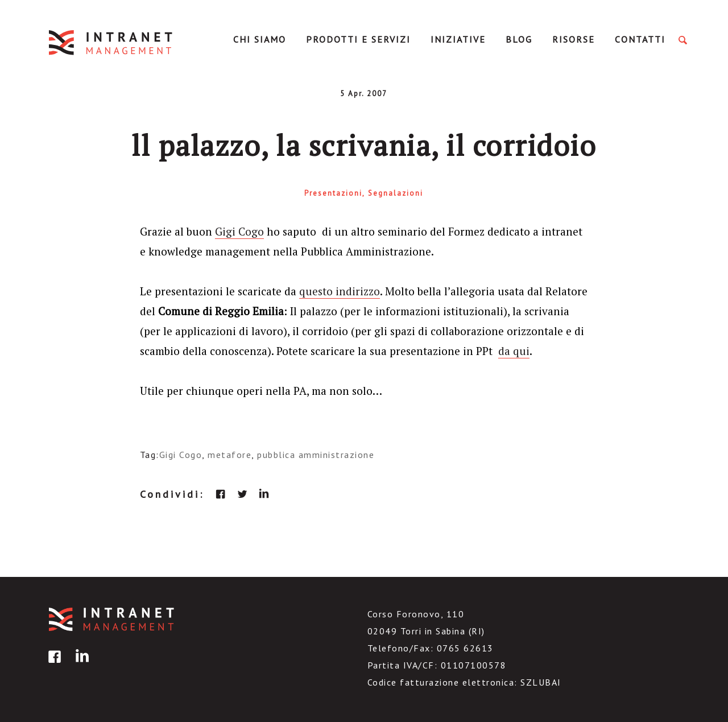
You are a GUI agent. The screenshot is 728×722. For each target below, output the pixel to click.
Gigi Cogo (239, 231)
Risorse (574, 39)
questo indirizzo (340, 291)
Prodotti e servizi (358, 39)
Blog (519, 39)
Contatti (640, 39)
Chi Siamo (260, 39)
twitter (242, 494)
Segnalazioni (396, 193)
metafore (229, 455)
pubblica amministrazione (316, 455)
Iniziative (458, 39)
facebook (221, 494)
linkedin (264, 494)
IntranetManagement (111, 42)
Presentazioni (333, 193)
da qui (514, 351)
